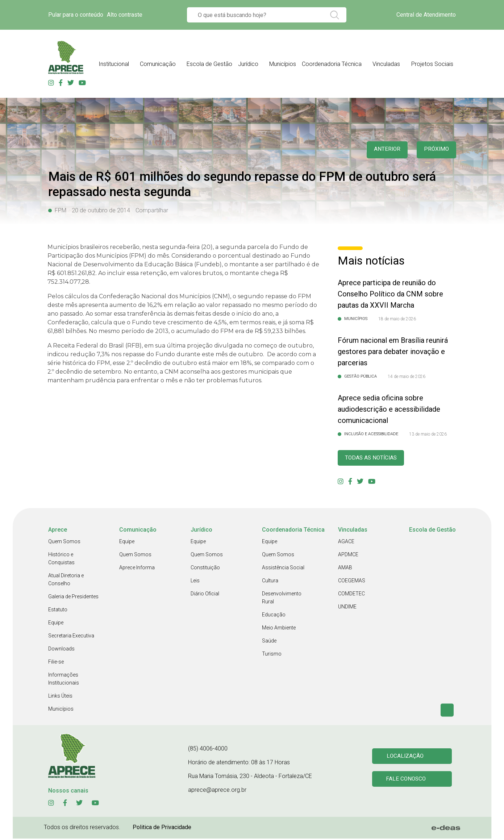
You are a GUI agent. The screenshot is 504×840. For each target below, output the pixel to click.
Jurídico (248, 64)
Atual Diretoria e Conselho (66, 581)
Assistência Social (283, 569)
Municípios (283, 64)
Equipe (56, 624)
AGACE (346, 543)
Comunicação (158, 64)
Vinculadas (386, 64)
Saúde (269, 642)
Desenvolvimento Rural (282, 599)
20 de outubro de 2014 (101, 210)
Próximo (435, 150)
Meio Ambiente (279, 629)
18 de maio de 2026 (397, 319)
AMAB (345, 569)
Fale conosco (407, 781)
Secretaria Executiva (71, 637)
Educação (274, 616)
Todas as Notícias (375, 459)
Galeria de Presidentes (73, 598)
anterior (382, 150)
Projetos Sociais (432, 64)
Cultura (270, 582)
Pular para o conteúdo (76, 15)
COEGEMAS (352, 582)
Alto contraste (125, 15)
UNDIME (347, 608)
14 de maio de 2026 (407, 377)
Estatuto (58, 611)
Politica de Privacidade (162, 829)
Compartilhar (152, 210)
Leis (195, 582)
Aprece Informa (137, 569)
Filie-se (56, 663)
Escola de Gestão (209, 64)
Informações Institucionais (64, 680)
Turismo (272, 655)
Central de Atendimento (426, 15)
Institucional (114, 64)
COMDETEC (351, 595)
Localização (406, 757)
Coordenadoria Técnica (332, 64)
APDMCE (348, 556)
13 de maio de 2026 (428, 434)
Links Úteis (60, 697)
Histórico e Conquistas (61, 560)
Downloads (61, 650)
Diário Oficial (205, 595)
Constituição (205, 569)
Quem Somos (64, 543)
